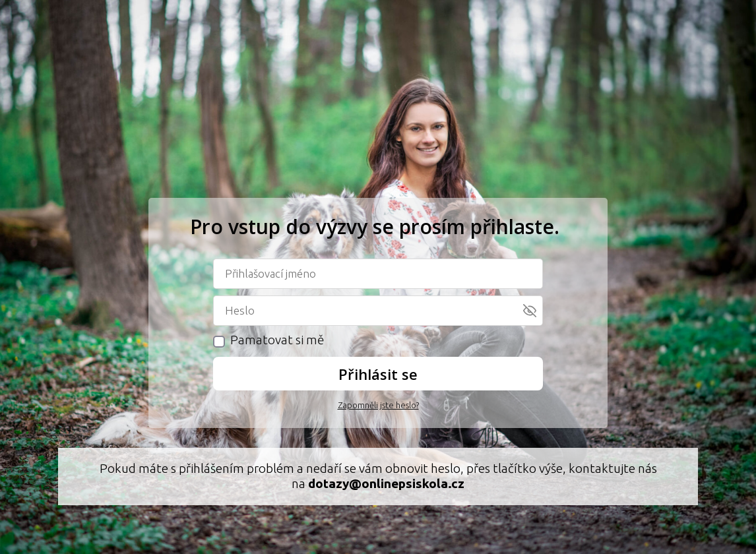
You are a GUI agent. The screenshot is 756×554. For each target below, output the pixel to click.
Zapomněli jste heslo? (378, 405)
